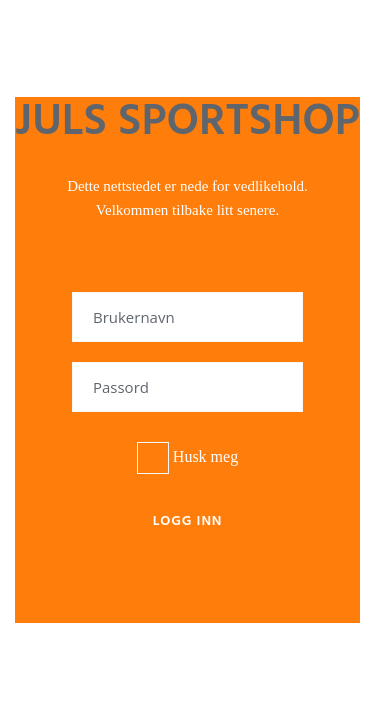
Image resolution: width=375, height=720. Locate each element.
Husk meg (187, 458)
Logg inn (188, 521)
